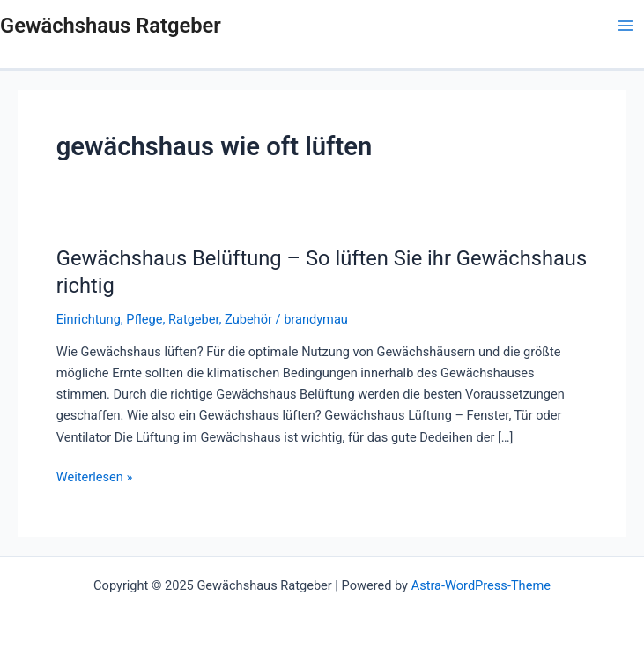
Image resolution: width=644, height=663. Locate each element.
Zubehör (248, 319)
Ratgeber (194, 319)
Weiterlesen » (94, 476)
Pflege (144, 319)
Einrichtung (89, 319)
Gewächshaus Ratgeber (111, 26)
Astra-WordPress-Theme (481, 585)
